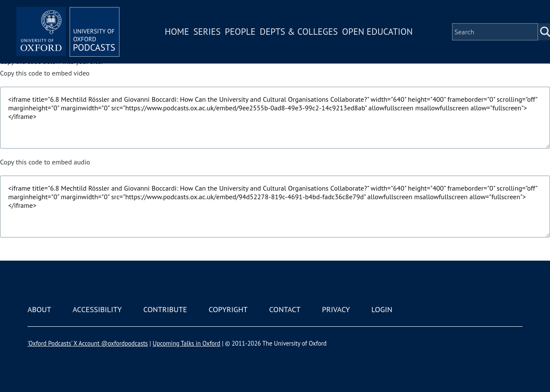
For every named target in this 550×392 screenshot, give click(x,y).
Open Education (377, 32)
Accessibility (97, 309)
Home (177, 32)
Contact (285, 309)
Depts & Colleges (299, 32)
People (240, 32)
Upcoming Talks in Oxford (186, 343)
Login (382, 309)
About (39, 309)
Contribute (165, 309)
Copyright (228, 309)
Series (207, 32)
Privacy (336, 309)
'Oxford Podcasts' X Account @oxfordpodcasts (88, 343)
